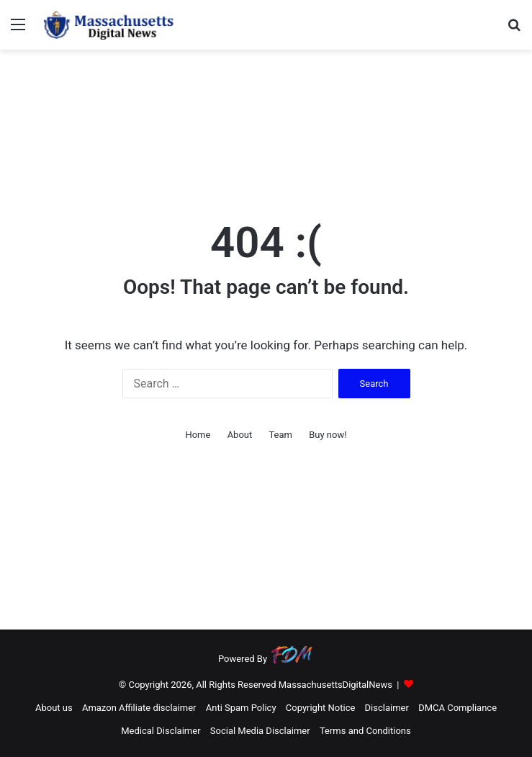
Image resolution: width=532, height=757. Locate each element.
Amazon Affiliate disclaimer (139, 708)
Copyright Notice (321, 708)
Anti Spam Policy (241, 708)
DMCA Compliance (457, 708)
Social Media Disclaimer (260, 731)
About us (54, 708)
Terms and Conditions (365, 731)
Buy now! (328, 435)
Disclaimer (387, 708)
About (240, 435)
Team (280, 435)
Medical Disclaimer (161, 731)
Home (198, 435)
